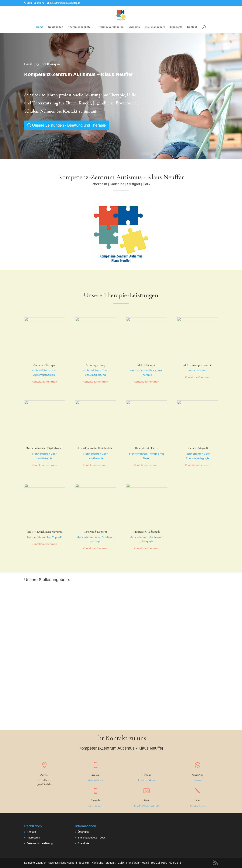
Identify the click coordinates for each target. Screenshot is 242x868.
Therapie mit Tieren (147, 448)
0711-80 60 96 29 (95, 806)
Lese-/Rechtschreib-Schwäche (95, 448)
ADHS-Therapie (146, 365)
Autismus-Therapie (45, 365)
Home (40, 27)
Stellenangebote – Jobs (92, 838)
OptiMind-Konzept (95, 532)
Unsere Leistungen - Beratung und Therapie (70, 125)
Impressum (33, 838)
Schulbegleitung (96, 365)
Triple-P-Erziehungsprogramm (44, 532)
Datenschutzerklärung (40, 843)
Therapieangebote (79, 27)
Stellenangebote (155, 27)
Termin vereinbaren (112, 27)
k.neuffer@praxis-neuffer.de (146, 806)
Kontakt (192, 27)
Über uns (134, 27)
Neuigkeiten (56, 27)
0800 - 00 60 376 (95, 780)
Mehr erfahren (198, 370)
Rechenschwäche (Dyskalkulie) (44, 448)
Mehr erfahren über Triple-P (44, 537)
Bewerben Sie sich (198, 806)
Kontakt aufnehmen (44, 382)
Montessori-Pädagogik (146, 532)
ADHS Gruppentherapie (198, 365)
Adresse (44, 775)
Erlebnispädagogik (197, 448)
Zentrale (198, 780)
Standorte (176, 27)
